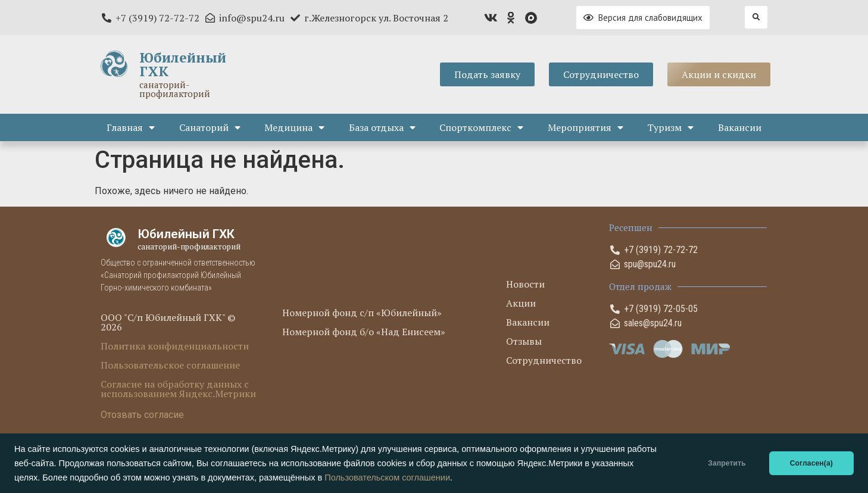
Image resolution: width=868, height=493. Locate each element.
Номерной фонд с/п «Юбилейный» (362, 313)
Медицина (294, 127)
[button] (756, 17)
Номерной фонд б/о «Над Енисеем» (364, 332)
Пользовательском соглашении (387, 478)
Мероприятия (586, 127)
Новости (525, 284)
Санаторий (210, 127)
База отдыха (382, 127)
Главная (131, 127)
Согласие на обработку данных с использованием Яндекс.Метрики (178, 389)
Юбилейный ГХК (183, 64)
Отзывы (524, 341)
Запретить (727, 463)
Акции (521, 303)
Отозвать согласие (142, 415)
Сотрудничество (544, 360)
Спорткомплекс (481, 127)
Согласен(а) (811, 463)
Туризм (670, 127)
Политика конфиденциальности (175, 346)
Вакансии (740, 127)
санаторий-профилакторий (175, 89)
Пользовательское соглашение (170, 365)
